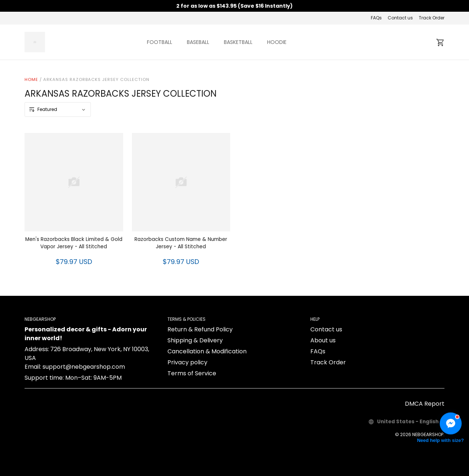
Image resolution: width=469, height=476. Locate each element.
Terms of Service (192, 373)
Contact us (400, 18)
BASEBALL (198, 42)
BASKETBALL (238, 42)
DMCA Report (425, 404)
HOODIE (277, 42)
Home (31, 79)
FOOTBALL (160, 42)
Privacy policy (187, 362)
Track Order (432, 18)
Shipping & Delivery (195, 340)
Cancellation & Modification (207, 351)
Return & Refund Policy (200, 329)
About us (323, 340)
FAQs (376, 18)
